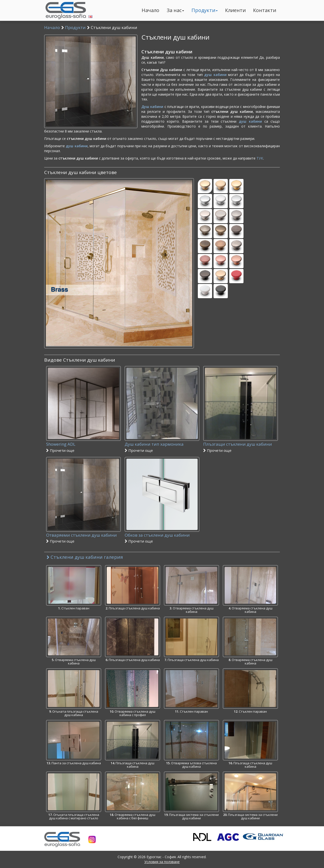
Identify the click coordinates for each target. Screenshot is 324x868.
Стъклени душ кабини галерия (85, 557)
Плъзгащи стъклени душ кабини (241, 447)
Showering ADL (83, 447)
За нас (175, 10)
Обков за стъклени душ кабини (162, 538)
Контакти (265, 10)
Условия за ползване (162, 862)
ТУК (260, 158)
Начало (150, 10)
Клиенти (235, 10)
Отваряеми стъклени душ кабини (83, 538)
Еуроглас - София (161, 857)
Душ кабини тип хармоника (162, 447)
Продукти (205, 10)
